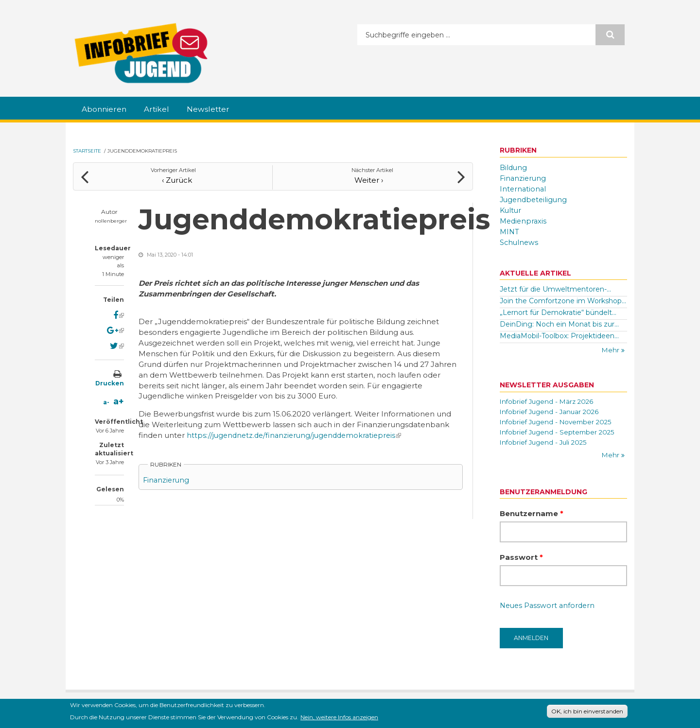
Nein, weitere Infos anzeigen (339, 717)
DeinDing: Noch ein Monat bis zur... (559, 324)
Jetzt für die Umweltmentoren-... (555, 290)
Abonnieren (107, 109)
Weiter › (373, 177)
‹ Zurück (173, 177)
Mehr (611, 350)
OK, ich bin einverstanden (587, 711)
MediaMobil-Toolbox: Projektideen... (559, 336)
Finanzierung (167, 477)
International (524, 189)
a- (106, 400)
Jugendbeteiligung (535, 199)
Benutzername (532, 517)
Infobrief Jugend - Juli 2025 (545, 445)
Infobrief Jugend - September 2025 (560, 434)
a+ (119, 399)
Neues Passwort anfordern (549, 609)
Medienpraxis (524, 221)
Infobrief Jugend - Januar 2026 (551, 413)
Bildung (514, 168)
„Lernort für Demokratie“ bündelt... (558, 312)
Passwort (521, 561)
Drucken (110, 381)
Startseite (87, 151)
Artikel (165, 109)
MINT (510, 232)
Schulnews (520, 242)
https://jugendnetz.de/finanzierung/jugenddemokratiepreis (298, 433)
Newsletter (221, 109)
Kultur (511, 210)
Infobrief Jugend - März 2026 (549, 402)
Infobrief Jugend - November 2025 (559, 423)
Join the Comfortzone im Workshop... (563, 301)
